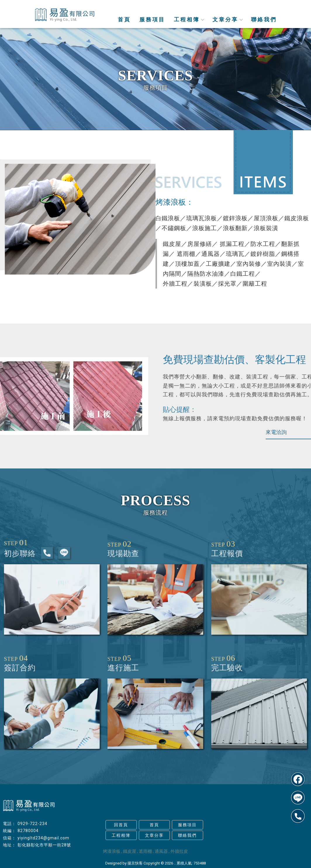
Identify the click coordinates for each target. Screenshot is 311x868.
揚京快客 (135, 863)
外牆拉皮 (179, 851)
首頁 (124, 19)
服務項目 (152, 19)
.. (175, 863)
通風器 (161, 851)
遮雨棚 (145, 851)
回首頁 (121, 825)
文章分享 (227, 19)
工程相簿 (189, 19)
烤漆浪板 (112, 851)
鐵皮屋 (130, 851)
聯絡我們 (264, 19)
